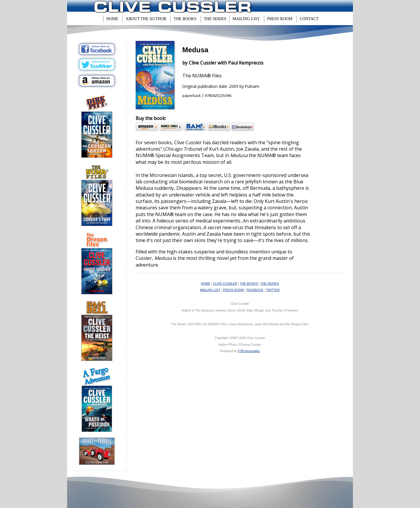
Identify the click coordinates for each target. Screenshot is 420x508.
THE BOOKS (249, 283)
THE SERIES (270, 283)
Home (112, 19)
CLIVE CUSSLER (225, 283)
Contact (309, 19)
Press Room (280, 19)
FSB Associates (249, 351)
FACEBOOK (255, 290)
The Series (215, 19)
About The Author (146, 19)
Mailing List (246, 19)
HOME (206, 283)
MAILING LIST (210, 290)
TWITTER (273, 290)
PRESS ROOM (233, 290)
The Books (185, 19)
